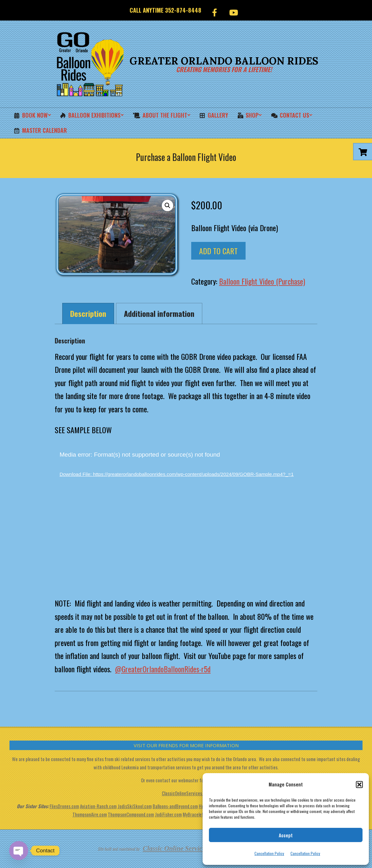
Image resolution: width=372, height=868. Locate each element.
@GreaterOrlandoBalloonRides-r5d (163, 669)
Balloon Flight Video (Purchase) (262, 281)
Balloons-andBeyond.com (175, 806)
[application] (186, 518)
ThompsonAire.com (90, 814)
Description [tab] (88, 313)
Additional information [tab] (159, 313)
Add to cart (218, 251)
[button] (359, 785)
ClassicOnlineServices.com (186, 793)
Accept (286, 835)
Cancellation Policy (269, 853)
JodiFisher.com (168, 814)
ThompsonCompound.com (131, 814)
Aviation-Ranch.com (98, 806)
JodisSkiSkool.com (135, 806)
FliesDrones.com (64, 806)
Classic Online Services (175, 848)
